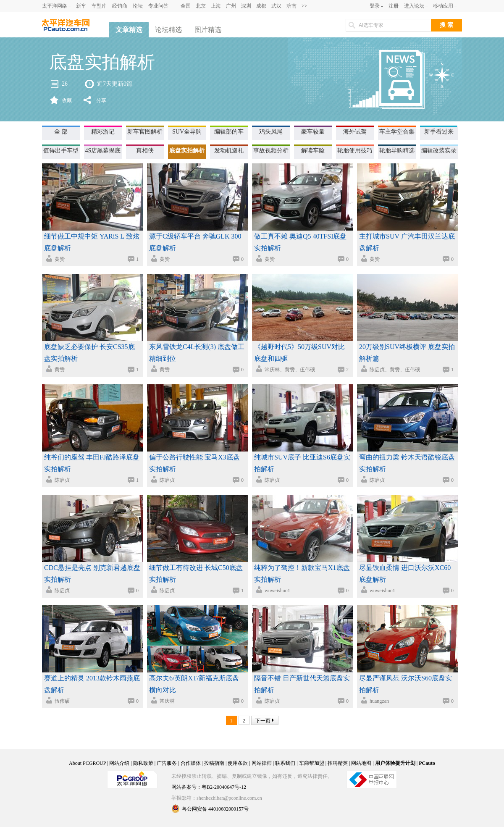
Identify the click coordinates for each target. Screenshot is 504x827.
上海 (216, 6)
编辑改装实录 (439, 151)
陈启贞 (62, 480)
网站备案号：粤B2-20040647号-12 (209, 787)
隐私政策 (143, 763)
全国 (186, 6)
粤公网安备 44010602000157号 (210, 809)
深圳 (246, 6)
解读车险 (313, 151)
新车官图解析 (145, 132)
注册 (394, 6)
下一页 (263, 721)
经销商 (120, 6)
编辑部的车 (229, 132)
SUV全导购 (187, 132)
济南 (291, 6)
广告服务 (167, 763)
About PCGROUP (87, 763)
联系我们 (285, 763)
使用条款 (238, 763)
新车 (81, 6)
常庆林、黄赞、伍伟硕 (290, 370)
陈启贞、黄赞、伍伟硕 (395, 370)
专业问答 (158, 6)
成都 (261, 6)
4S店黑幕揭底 (103, 151)
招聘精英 (338, 763)
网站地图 (361, 763)
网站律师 (262, 763)
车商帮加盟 (312, 763)
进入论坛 (414, 6)
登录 (375, 6)
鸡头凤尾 (271, 132)
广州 (231, 6)
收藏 (67, 100)
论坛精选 (168, 30)
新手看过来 (439, 132)
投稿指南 (214, 763)
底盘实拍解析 (187, 151)
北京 (201, 6)
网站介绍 (119, 763)
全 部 (61, 132)
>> (304, 6)
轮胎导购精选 (397, 151)
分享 (101, 100)
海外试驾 (355, 132)
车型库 (99, 6)
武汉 (276, 6)
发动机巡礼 (229, 151)
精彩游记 (103, 132)
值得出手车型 (61, 151)
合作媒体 (191, 763)
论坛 (138, 6)
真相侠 (145, 151)
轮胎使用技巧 (355, 151)
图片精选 (208, 30)
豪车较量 (313, 132)
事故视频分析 (271, 151)
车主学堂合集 (397, 132)
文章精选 (129, 30)
